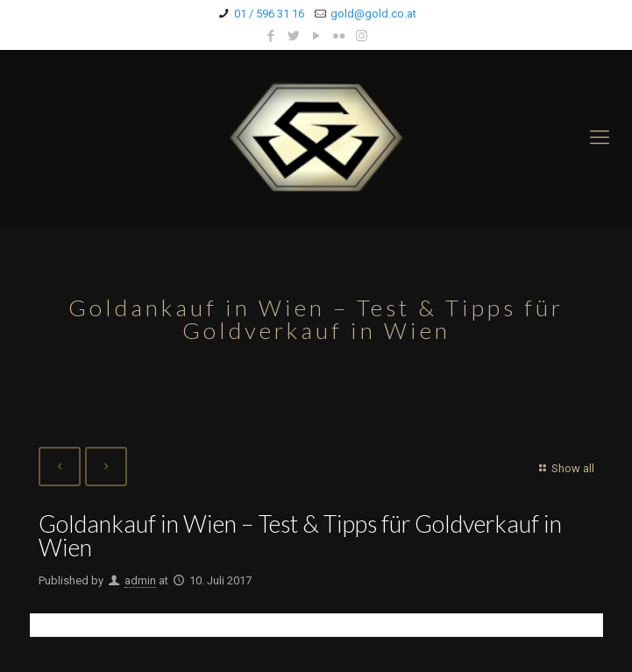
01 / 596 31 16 (269, 14)
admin (140, 580)
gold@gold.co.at (373, 14)
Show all (564, 468)
